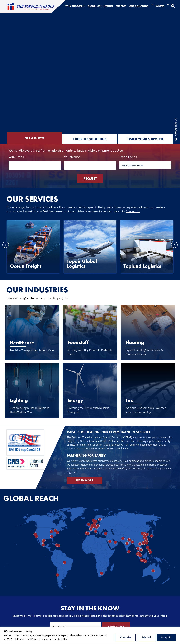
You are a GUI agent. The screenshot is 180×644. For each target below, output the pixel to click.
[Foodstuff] (90, 329)
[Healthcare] (32, 329)
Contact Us (133, 208)
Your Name (72, 157)
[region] (90, 635)
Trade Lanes (128, 157)
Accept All (166, 637)
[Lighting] (32, 387)
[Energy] (90, 387)
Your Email (18, 157)
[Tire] (148, 387)
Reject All (146, 637)
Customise (126, 637)
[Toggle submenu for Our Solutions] (152, 4)
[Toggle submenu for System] (168, 4)
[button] (173, 6)
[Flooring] (148, 329)
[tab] (34, 138)
